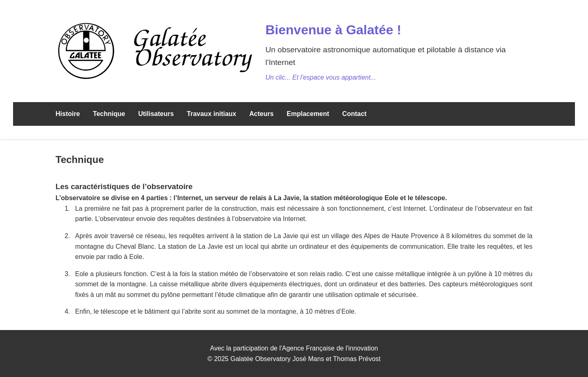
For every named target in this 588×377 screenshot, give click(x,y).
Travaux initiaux (212, 114)
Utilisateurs (156, 114)
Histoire (68, 114)
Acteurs (261, 114)
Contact (354, 114)
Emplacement (308, 114)
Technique (109, 114)
